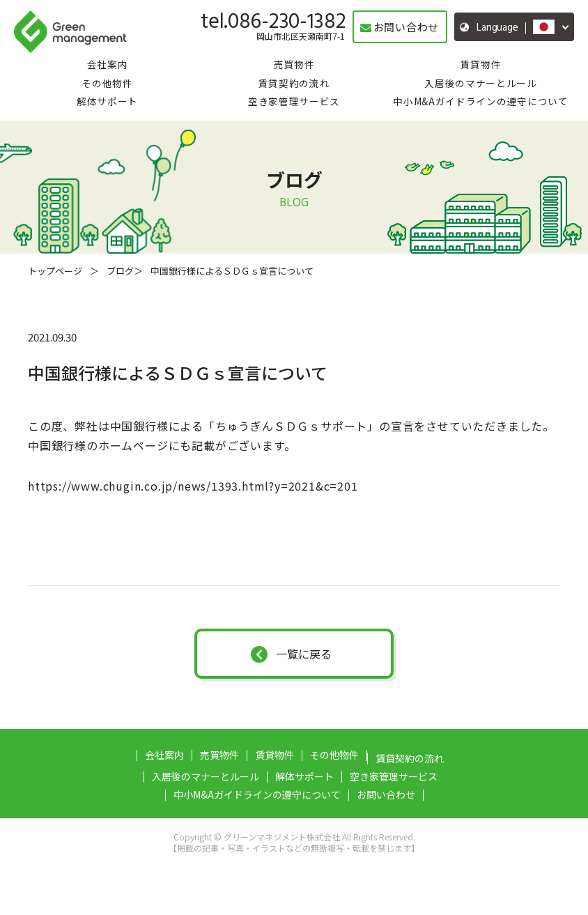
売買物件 (294, 64)
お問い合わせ (386, 794)
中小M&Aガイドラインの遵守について (480, 101)
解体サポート (107, 101)
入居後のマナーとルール (480, 83)
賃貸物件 (481, 64)
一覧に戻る (291, 654)
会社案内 (108, 64)
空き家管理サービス (294, 101)
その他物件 (107, 83)
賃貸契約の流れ (294, 83)
